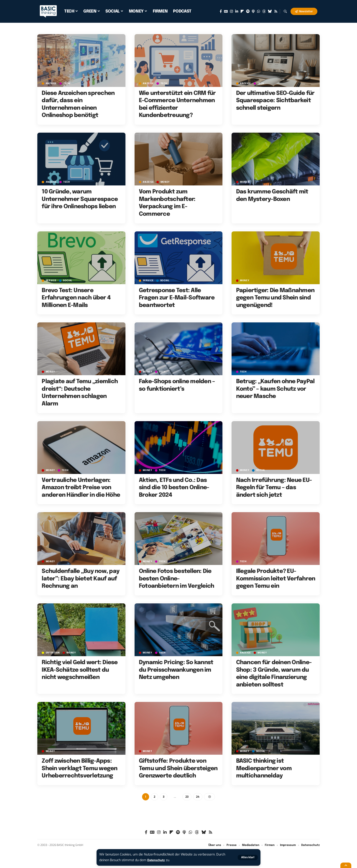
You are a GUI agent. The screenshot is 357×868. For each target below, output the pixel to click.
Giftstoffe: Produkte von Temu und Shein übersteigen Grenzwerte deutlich (178, 768)
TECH (68, 83)
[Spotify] (248, 11)
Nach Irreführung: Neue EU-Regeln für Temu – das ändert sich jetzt (274, 488)
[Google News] (226, 11)
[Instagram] (231, 11)
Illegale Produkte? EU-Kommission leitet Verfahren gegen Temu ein (276, 579)
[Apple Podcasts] (253, 11)
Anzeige (51, 83)
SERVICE (51, 281)
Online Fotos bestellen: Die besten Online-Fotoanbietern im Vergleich (177, 579)
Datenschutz (157, 860)
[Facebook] (221, 11)
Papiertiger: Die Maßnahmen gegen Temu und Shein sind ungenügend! (275, 298)
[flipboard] (242, 11)
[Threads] (264, 11)
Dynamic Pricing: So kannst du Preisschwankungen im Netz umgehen (176, 670)
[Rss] (276, 11)
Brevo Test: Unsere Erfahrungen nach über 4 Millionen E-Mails (76, 298)
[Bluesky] (270, 11)
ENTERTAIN (53, 653)
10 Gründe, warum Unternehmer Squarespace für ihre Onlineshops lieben (80, 199)
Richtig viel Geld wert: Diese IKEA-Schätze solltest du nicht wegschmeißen (80, 670)
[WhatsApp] (259, 11)
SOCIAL (69, 281)
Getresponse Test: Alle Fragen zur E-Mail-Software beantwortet (177, 298)
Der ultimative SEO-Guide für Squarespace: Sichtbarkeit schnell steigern (275, 101)
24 (198, 797)
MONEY (166, 182)
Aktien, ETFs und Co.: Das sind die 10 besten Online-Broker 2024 (174, 488)
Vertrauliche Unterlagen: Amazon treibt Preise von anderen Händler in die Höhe (81, 488)
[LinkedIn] (237, 11)
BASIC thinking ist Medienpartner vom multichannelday (264, 768)
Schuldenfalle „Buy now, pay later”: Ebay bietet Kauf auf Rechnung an (80, 579)
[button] (247, 857)
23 (187, 797)
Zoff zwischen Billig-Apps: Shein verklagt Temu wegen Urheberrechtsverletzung (79, 768)
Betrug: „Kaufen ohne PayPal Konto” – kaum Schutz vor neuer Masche (275, 389)
